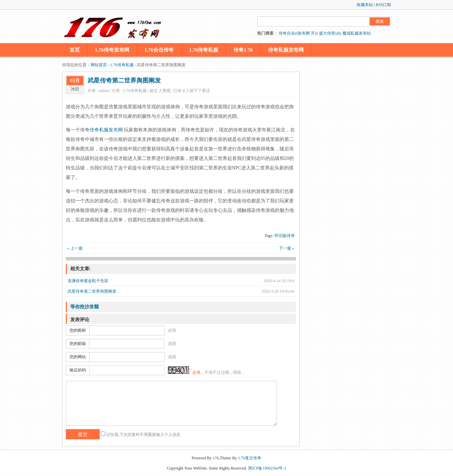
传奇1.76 (243, 50)
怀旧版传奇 (285, 236)
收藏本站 (365, 5)
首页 (75, 50)
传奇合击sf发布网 (294, 33)
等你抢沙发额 (84, 307)
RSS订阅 (383, 5)
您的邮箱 (78, 344)
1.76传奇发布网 (112, 50)
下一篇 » (287, 248)
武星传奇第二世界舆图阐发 (124, 80)
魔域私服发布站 (357, 33)
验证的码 (78, 370)
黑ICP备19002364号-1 (267, 468)
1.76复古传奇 (250, 458)
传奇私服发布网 (286, 50)
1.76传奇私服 (204, 50)
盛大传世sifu (330, 33)
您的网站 (78, 357)
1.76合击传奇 (159, 50)
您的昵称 (78, 330)
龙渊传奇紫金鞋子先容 (88, 281)
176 (216, 458)
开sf (314, 33)
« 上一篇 (75, 248)
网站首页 (99, 65)
